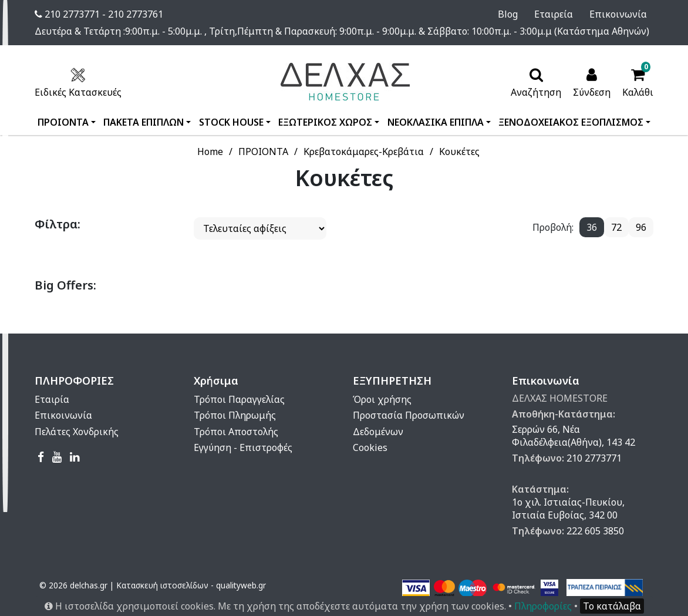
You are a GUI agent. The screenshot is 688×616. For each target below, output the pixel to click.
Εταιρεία (568, 14)
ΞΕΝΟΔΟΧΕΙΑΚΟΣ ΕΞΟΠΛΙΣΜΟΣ (571, 122)
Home (210, 152)
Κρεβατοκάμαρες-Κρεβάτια (364, 152)
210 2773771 (594, 458)
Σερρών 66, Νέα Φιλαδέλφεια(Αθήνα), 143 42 (574, 436)
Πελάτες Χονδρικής (77, 432)
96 (641, 227)
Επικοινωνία (625, 14)
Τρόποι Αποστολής (236, 432)
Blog (531, 14)
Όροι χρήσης (382, 399)
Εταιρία (52, 399)
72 (616, 227)
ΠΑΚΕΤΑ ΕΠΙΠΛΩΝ (144, 122)
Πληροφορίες (543, 606)
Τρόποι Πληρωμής (235, 415)
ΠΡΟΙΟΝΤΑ (63, 122)
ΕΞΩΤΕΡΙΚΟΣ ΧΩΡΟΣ (325, 122)
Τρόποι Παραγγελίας (239, 399)
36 (592, 227)
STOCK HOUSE (231, 122)
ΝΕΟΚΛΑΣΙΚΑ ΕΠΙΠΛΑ (436, 122)
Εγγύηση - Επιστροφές (243, 447)
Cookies (370, 447)
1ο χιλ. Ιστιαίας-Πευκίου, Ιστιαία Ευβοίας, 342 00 (568, 509)
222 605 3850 (595, 531)
